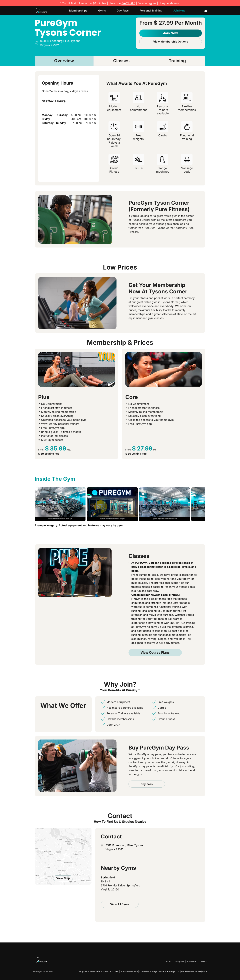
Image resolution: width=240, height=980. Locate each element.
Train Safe (95, 971)
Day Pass (123, 11)
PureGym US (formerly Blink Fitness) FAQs (187, 971)
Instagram (179, 961)
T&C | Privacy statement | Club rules (132, 971)
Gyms (102, 11)
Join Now (179, 11)
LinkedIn (203, 961)
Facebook (192, 961)
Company (82, 971)
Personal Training (151, 11)
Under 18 (107, 971)
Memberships (78, 11)
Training (177, 61)
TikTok (169, 961)
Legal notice (158, 971)
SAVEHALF (128, 3)
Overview (64, 61)
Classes (121, 61)
